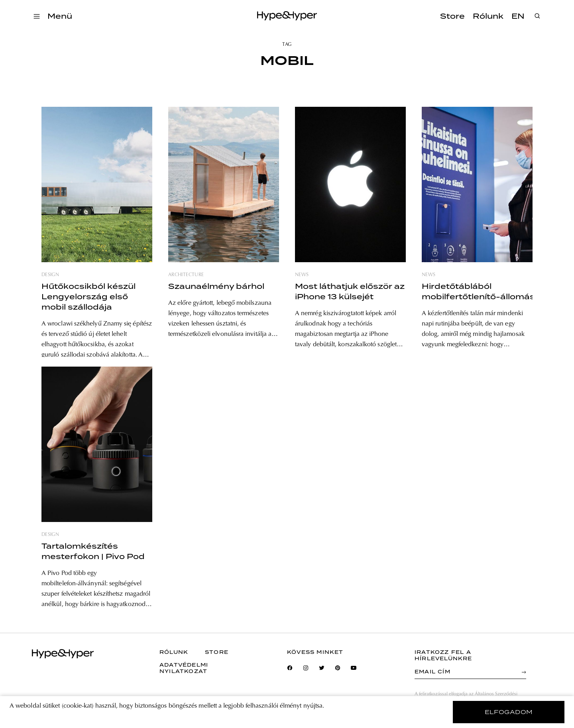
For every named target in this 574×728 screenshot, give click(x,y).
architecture (186, 275)
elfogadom (509, 712)
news (302, 275)
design (50, 275)
